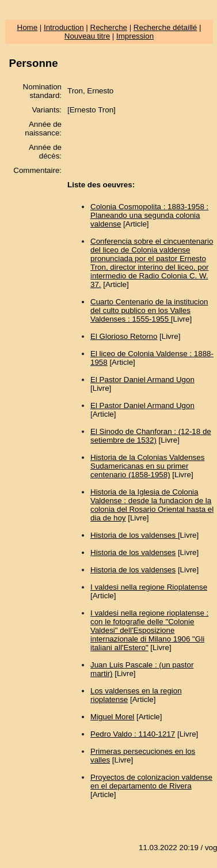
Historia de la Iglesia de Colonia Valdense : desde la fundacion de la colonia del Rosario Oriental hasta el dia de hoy (152, 505)
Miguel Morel (112, 717)
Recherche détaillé (165, 27)
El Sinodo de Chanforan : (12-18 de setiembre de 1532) (151, 436)
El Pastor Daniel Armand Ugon (142, 380)
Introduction (64, 27)
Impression (135, 36)
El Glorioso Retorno (124, 336)
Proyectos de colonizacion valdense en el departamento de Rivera (151, 782)
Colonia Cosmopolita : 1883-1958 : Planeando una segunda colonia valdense (149, 215)
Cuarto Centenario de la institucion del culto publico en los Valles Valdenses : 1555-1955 (149, 310)
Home (28, 27)
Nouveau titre (87, 36)
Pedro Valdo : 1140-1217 (133, 734)
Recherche (109, 27)
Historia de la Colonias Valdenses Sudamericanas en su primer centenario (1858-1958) (147, 466)
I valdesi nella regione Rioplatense (149, 587)
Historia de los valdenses (134, 535)
